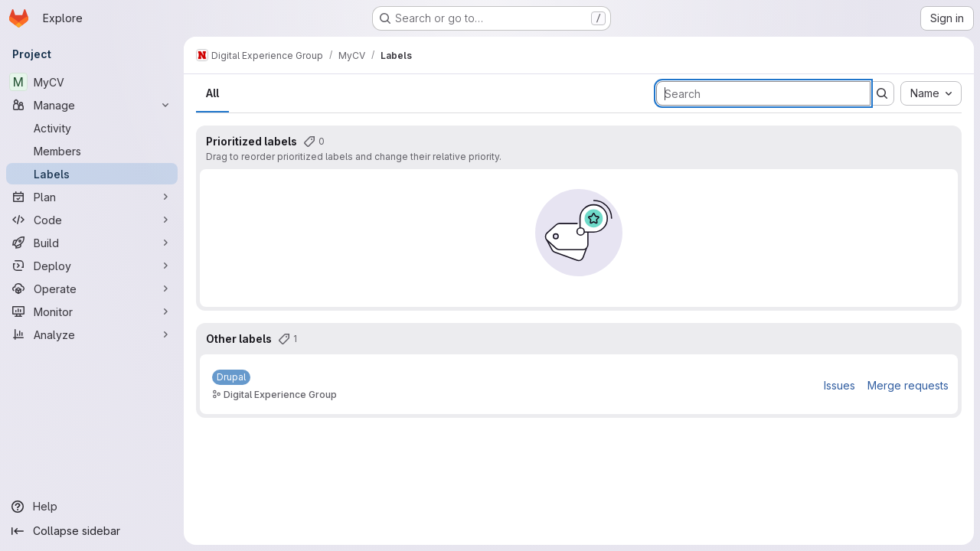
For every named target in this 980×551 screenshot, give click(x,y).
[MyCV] (92, 82)
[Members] (92, 151)
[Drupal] (231, 377)
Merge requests (908, 385)
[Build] (92, 243)
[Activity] (92, 128)
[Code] (92, 220)
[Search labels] (763, 93)
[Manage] (92, 105)
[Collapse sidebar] (92, 531)
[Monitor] (92, 311)
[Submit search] (882, 93)
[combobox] (931, 93)
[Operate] (92, 289)
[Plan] (92, 197)
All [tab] (212, 93)
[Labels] (92, 174)
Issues (840, 385)
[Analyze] (92, 334)
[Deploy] (92, 266)
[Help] (92, 507)
